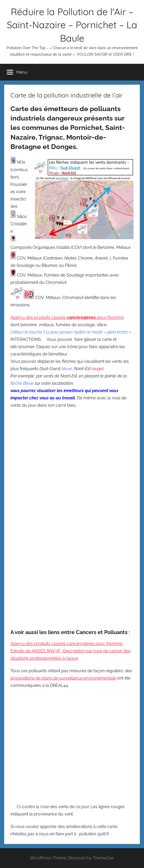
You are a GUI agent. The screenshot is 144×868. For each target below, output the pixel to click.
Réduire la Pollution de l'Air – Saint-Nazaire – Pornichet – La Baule (72, 25)
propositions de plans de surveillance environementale (63, 678)
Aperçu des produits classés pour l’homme (67, 317)
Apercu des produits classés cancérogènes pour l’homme (67, 644)
